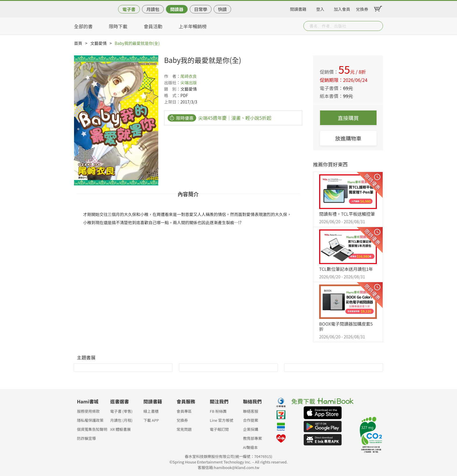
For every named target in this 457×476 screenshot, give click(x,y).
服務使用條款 (88, 411)
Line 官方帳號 (222, 420)
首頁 (78, 43)
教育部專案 (253, 438)
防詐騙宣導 (86, 438)
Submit (378, 26)
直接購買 (348, 118)
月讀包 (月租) (121, 420)
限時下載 (118, 26)
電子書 (129, 9)
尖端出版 (189, 82)
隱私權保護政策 (90, 420)
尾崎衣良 (189, 76)
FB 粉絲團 (218, 411)
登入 (320, 8)
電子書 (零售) (121, 411)
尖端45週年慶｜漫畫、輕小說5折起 (235, 118)
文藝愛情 (99, 43)
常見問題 (184, 429)
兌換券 (362, 8)
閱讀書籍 (298, 8)
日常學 (201, 9)
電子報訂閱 (219, 429)
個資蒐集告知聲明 (92, 429)
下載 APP (151, 420)
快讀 (222, 9)
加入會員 (342, 8)
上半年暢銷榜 (193, 26)
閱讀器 (177, 9)
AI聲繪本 (251, 447)
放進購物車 (348, 138)
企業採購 (251, 429)
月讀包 (153, 9)
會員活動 (153, 26)
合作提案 (251, 420)
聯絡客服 (251, 411)
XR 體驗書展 (121, 429)
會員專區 (184, 411)
